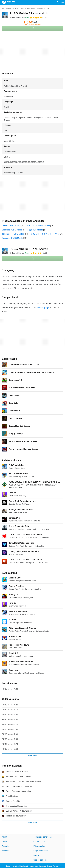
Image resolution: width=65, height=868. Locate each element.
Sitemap (5, 851)
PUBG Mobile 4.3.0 (10, 689)
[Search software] (58, 2)
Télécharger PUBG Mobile (13, 234)
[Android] (9, 9)
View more (33, 756)
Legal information (41, 851)
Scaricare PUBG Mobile (12, 230)
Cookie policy (39, 841)
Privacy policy (39, 846)
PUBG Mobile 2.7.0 (10, 744)
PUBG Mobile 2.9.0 (10, 734)
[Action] (22, 9)
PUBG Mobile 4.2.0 (10, 705)
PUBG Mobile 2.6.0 (10, 749)
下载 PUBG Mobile (35, 230)
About (4, 837)
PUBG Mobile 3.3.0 (10, 720)
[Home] (3, 9)
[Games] (16, 9)
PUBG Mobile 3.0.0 (10, 729)
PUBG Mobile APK (29, 13)
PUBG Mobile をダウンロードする (44, 234)
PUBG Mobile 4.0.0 (10, 715)
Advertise (6, 846)
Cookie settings (40, 860)
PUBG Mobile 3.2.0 (10, 724)
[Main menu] (63, 2)
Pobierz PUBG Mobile (11, 226)
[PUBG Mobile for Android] (35, 9)
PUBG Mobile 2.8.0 (10, 739)
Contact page (42, 308)
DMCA (36, 855)
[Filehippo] (9, 2)
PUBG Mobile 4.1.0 (10, 710)
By (17, 17)
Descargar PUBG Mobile (12, 238)
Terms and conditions (43, 837)
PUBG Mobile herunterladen (38, 226)
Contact (5, 841)
